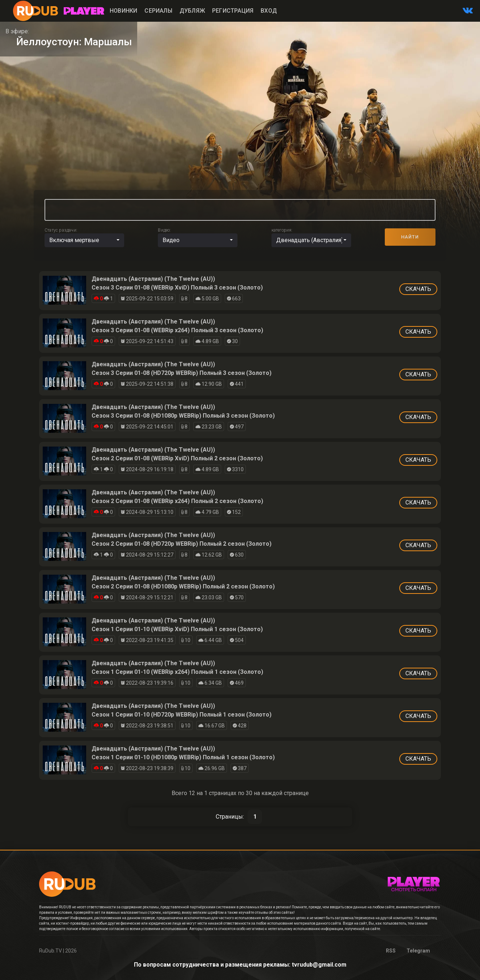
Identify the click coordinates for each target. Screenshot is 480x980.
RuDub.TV (50, 951)
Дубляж (192, 11)
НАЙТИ (410, 237)
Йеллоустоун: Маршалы (74, 42)
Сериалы (158, 11)
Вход (269, 11)
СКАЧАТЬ (418, 289)
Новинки (123, 11)
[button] (84, 240)
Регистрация (233, 11)
